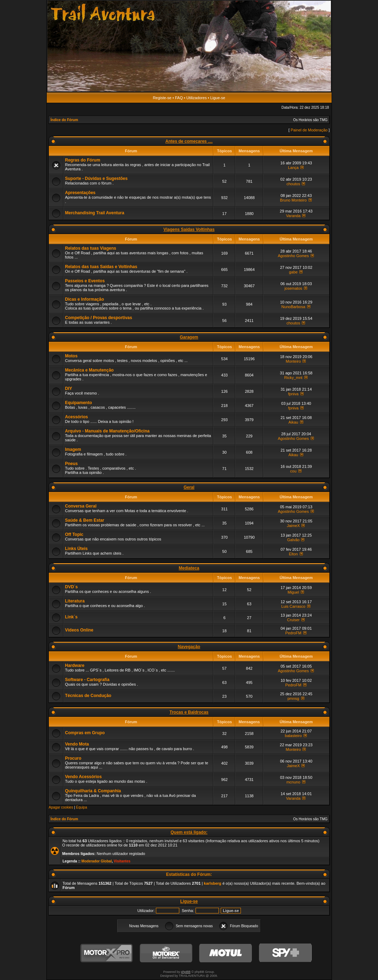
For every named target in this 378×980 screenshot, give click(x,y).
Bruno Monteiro (293, 200)
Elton (293, 554)
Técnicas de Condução (88, 696)
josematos (293, 288)
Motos (71, 356)
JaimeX (294, 526)
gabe (293, 272)
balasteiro (293, 736)
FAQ (179, 98)
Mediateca (189, 568)
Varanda (294, 216)
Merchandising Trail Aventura (95, 213)
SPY (285, 953)
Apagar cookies (61, 807)
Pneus (72, 464)
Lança (293, 168)
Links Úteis (77, 549)
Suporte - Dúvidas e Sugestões (97, 179)
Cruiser (293, 620)
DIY (69, 389)
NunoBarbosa (293, 307)
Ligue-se (218, 98)
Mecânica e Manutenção (89, 370)
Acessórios (77, 417)
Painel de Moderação (309, 130)
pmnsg (293, 698)
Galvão (294, 540)
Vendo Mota (77, 744)
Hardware (75, 665)
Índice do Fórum (64, 120)
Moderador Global (97, 861)
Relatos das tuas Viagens (91, 248)
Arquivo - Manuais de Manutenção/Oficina (108, 431)
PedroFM (293, 633)
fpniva (293, 394)
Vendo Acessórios (84, 777)
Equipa (82, 807)
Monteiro (294, 361)
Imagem (73, 449)
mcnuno (293, 782)
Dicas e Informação (85, 299)
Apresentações (80, 193)
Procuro (73, 758)
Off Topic (74, 534)
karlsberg (213, 883)
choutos (294, 184)
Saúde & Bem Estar (85, 520)
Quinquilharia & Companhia (93, 791)
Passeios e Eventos (85, 281)
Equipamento (79, 403)
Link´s (71, 617)
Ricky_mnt (293, 378)
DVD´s (72, 587)
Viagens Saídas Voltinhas (189, 230)
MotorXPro (107, 953)
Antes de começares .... (189, 141)
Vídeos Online (79, 630)
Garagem (189, 337)
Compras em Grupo (85, 733)
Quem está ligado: (189, 832)
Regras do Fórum (83, 160)
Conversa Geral (81, 506)
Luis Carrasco (293, 606)
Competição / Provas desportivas (99, 318)
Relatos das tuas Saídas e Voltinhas (101, 267)
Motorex (166, 953)
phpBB (186, 972)
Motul (226, 953)
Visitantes (122, 861)
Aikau (293, 422)
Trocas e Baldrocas (189, 712)
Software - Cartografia (87, 680)
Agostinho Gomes (293, 256)
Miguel (293, 592)
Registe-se (162, 98)
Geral (189, 487)
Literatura (75, 601)
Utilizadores (196, 98)
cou (293, 471)
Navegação (189, 647)
